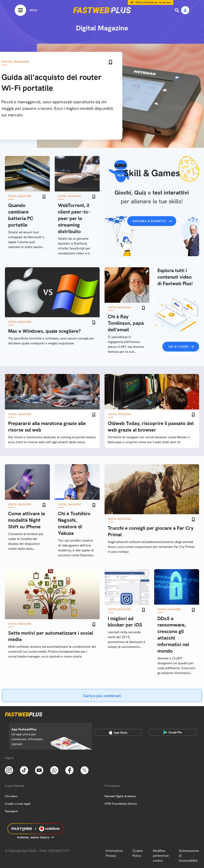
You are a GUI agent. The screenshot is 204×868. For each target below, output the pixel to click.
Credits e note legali (18, 804)
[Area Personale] (185, 11)
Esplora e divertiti (149, 221)
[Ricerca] (177, 10)
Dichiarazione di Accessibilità (189, 856)
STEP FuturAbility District (121, 804)
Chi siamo (11, 796)
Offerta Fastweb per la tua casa (153, 2)
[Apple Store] (118, 732)
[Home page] (102, 10)
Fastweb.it (11, 811)
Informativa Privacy (114, 853)
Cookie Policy (138, 853)
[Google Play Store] (173, 732)
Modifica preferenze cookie (161, 856)
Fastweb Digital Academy (120, 796)
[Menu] (26, 10)
